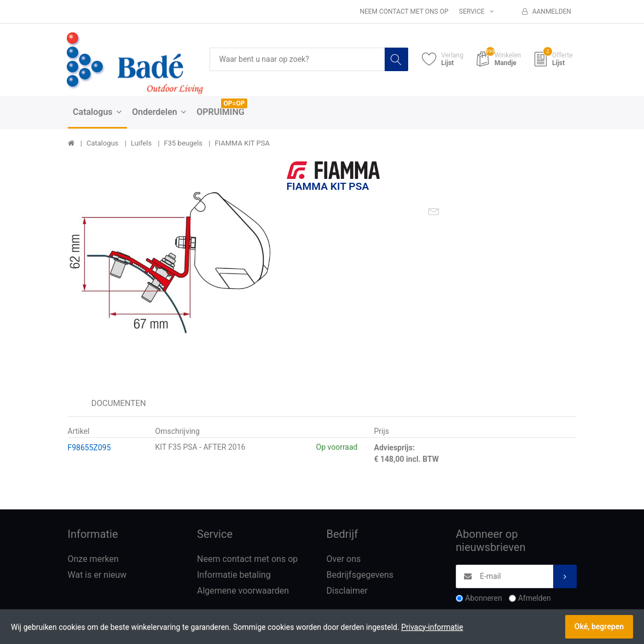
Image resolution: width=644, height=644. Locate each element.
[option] (169, 263)
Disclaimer (347, 591)
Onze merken (93, 559)
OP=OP (234, 103)
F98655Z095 (89, 448)
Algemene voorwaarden (243, 591)
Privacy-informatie (432, 627)
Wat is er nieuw (97, 575)
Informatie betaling (234, 575)
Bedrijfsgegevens (360, 575)
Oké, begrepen (599, 626)
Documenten (119, 403)
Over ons (344, 559)
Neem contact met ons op (404, 11)
